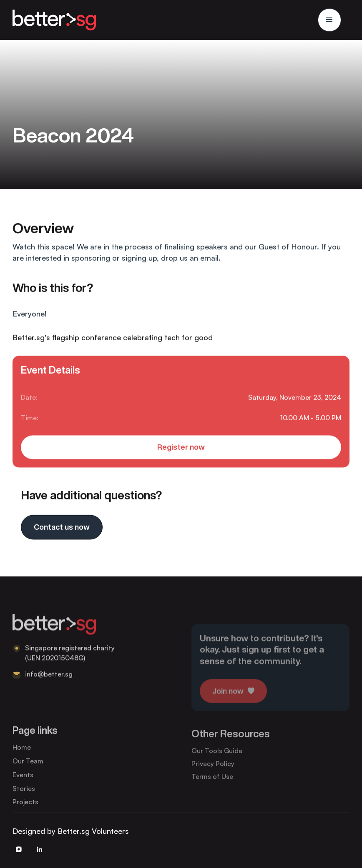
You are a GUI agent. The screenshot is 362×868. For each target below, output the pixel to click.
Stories (24, 795)
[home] (54, 20)
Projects (25, 808)
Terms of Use (212, 784)
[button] (329, 20)
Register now (181, 448)
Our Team (28, 767)
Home (22, 754)
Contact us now (62, 528)
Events (23, 781)
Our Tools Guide (217, 758)
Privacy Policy (213, 771)
